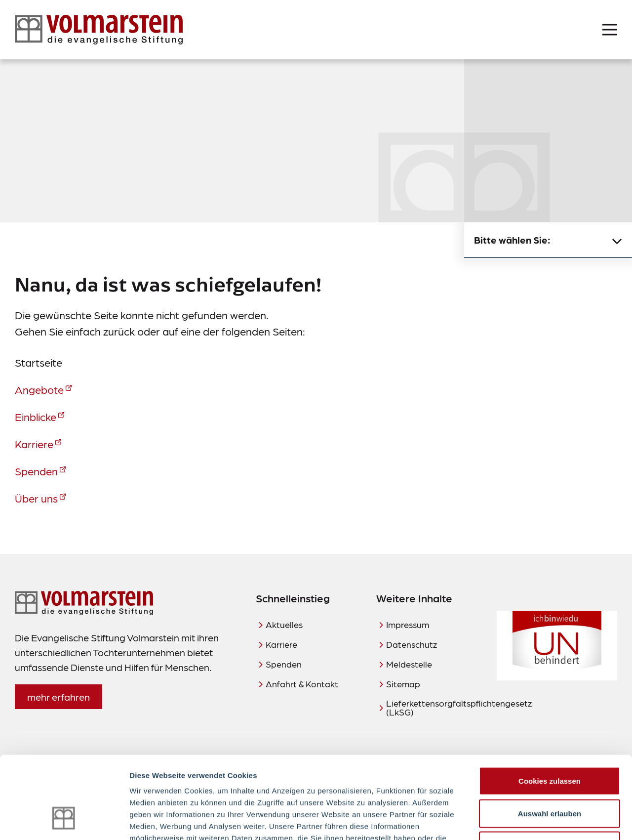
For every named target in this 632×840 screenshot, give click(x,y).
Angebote (39, 389)
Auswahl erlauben (550, 743)
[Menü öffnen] (610, 30)
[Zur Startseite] (99, 30)
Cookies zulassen (550, 710)
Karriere (34, 443)
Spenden (36, 471)
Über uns (36, 498)
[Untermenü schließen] (617, 240)
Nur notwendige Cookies (550, 775)
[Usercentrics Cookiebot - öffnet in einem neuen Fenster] (64, 821)
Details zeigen (525, 820)
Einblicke (36, 416)
